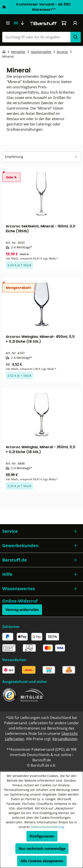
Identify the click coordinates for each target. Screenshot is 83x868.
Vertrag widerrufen (22, 610)
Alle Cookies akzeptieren (42, 861)
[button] (41, 531)
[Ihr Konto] (75, 23)
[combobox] (36, 37)
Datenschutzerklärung (47, 827)
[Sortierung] (41, 157)
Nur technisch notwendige (42, 849)
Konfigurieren (42, 836)
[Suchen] (76, 37)
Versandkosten (65, 739)
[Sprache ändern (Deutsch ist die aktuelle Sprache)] (21, 23)
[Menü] (8, 23)
